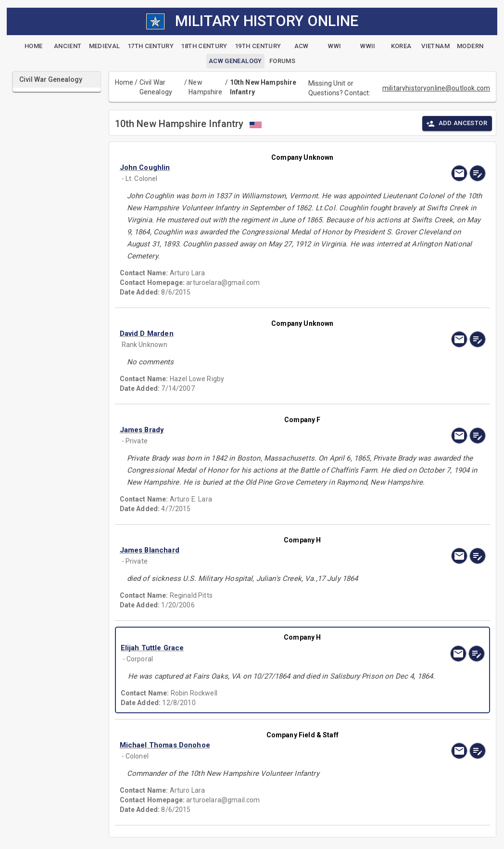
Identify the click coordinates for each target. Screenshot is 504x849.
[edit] (478, 173)
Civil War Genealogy (156, 87)
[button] (248, 167)
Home (124, 82)
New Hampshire (205, 87)
